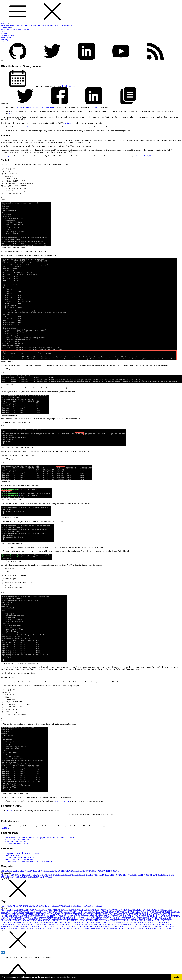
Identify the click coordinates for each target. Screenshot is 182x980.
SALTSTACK (164, 938)
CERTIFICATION (77, 887)
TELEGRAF (7, 942)
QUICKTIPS (74, 938)
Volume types (6, 156)
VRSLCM (102, 944)
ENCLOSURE (174, 928)
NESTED (94, 934)
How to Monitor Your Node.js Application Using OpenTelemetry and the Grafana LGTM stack (40, 853)
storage (94, 107)
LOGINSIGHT (141, 932)
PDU (93, 936)
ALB (4, 926)
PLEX (158, 936)
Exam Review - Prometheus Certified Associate (23, 869)
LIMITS (99, 932)
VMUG (13, 893)
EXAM (28, 930)
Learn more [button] (72, 977)
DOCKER (159, 928)
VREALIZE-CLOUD (71, 944)
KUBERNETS (78, 891)
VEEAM (147, 942)
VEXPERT (164, 942)
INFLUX (27, 932)
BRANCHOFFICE (8, 928)
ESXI (4, 930)
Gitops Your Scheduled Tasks (16, 857)
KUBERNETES (20, 887)
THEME (34, 942)
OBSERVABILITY (9, 936)
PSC (52, 938)
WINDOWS (144, 944)
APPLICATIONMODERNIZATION (78, 926)
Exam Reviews (6, 38)
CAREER (25, 928)
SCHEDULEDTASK (9, 940)
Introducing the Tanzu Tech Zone (17, 859)
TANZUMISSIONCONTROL (138, 940)
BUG (19, 928)
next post (68, 123)
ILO (20, 932)
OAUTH (169, 934)
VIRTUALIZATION (9, 944)
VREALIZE (49, 887)
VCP (128, 942)
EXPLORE (36, 930)
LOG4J (122, 932)
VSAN (41, 893)
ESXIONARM (12, 930)
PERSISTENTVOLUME (120, 936)
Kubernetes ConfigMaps (144, 156)
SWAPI (106, 940)
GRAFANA (91, 887)
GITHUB (91, 930)
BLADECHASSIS (159, 926)
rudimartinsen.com (91, 11)
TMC (66, 942)
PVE (61, 938)
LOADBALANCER (111, 932)
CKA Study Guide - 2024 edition (17, 855)
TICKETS (48, 942)
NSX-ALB (150, 934)
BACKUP (147, 926)
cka (63, 86)
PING (152, 936)
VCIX (123, 942)
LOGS (150, 932)
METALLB (176, 932)
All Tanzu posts (22, 25)
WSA (166, 944)
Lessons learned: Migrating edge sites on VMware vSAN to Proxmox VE (32, 877)
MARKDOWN (165, 932)
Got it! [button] (176, 977)
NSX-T (158, 934)
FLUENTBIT (67, 930)
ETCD (21, 930)
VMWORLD (40, 944)
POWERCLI (90, 922)
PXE (66, 938)
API (50, 926)
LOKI (156, 932)
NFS (123, 934)
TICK (41, 942)
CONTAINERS (107, 928)
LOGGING (130, 932)
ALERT (10, 926)
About (3, 42)
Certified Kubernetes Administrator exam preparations (36, 107)
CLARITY (68, 928)
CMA (85, 928)
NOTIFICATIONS (133, 934)
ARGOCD (96, 926)
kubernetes (69, 86)
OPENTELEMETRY (71, 936)
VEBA (140, 942)
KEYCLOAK (75, 932)
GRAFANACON (140, 930)
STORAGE (69, 940)
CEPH (33, 928)
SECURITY (23, 940)
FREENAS (78, 930)
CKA (3, 31)
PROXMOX (114, 887)
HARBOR (48, 891)
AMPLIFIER (42, 926)
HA (149, 930)
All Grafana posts (7, 29)
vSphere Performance (9, 25)
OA (163, 934)
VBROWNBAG (97, 942)
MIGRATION (7, 934)
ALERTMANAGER (22, 926)
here (11, 113)
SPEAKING (102, 887)
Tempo (29, 29)
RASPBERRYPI (86, 938)
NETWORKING (114, 934)
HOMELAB (6, 932)
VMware (5, 23)
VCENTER (78, 922)
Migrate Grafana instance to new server (20, 873)
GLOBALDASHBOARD (113, 930)
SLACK (31, 940)
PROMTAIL (34, 938)
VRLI (82, 944)
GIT (85, 930)
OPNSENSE (85, 936)
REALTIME (98, 938)
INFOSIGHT (48, 932)
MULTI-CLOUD (70, 934)
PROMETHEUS (134, 891)
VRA (99, 922)
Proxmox (5, 33)
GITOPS (99, 930)
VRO (88, 944)
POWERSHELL (121, 891)
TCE (168, 940)
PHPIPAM (145, 936)
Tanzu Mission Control (53, 25)
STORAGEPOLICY (82, 940)
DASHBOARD (130, 928)
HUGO (14, 932)
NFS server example (62, 817)
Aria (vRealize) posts (36, 25)
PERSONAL (135, 936)
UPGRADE (73, 942)
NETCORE (89, 891)
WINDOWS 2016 (157, 944)
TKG (55, 942)
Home (3, 21)
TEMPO (27, 942)
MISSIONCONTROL (31, 934)
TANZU (59, 887)
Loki (25, 29)
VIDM (171, 942)
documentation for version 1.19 (31, 127)
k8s (74, 86)
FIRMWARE (56, 930)
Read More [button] (5, 844)
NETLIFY (103, 934)
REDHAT (116, 938)
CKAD (61, 928)
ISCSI (61, 932)
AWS (133, 926)
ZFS (171, 944)
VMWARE (7, 887)
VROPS (94, 944)
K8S (4, 922)
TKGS (60, 942)
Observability (7, 27)
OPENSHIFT (58, 936)
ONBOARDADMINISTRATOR (29, 936)
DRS (166, 928)
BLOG (14, 891)
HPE (66, 887)
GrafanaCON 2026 (12, 871)
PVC (56, 938)
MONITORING (56, 934)
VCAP (106, 942)
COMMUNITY (94, 928)
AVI (9, 891)
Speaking (4, 40)
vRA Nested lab (67, 25)
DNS (152, 928)
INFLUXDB (37, 932)
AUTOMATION (119, 926)
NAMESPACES (83, 934)
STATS (60, 940)
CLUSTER (78, 928)
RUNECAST (158, 891)
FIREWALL (46, 930)
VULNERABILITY (131, 944)
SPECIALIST (51, 940)
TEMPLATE (18, 942)
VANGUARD (84, 942)
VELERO (155, 942)
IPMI (56, 932)
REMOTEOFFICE (128, 938)
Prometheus (18, 29)
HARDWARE (166, 930)
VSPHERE (49, 893)
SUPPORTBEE (96, 940)
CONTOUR (118, 928)
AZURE (139, 926)
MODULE (45, 934)
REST (138, 938)
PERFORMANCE (35, 887)
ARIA (4, 891)
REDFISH (107, 938)
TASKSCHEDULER (157, 940)
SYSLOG (114, 940)
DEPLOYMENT (143, 928)
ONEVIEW (47, 936)
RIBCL (144, 938)
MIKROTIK (18, 934)
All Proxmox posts (8, 36)
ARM (109, 926)
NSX (96, 891)
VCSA (133, 942)
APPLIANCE (58, 926)
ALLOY (33, 926)
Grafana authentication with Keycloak (19, 875)
